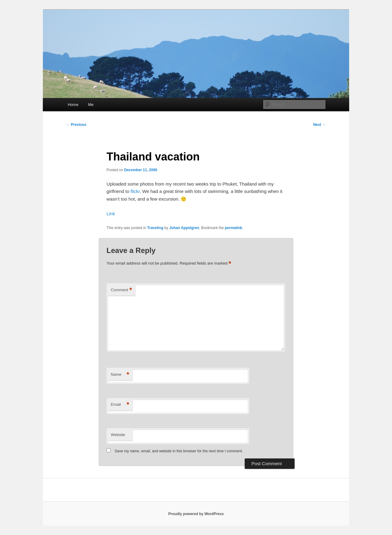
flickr (135, 191)
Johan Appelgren (184, 228)
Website (118, 435)
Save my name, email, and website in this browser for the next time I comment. (179, 451)
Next (320, 125)
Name (120, 375)
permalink (234, 228)
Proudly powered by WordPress (196, 514)
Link (111, 214)
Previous (76, 125)
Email (120, 405)
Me (91, 105)
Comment (121, 290)
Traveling (155, 228)
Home (73, 105)
